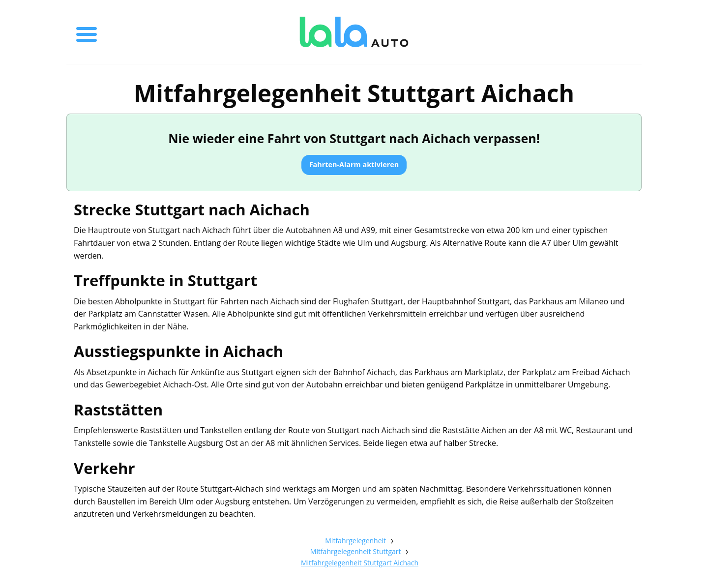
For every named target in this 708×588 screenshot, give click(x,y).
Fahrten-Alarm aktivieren (354, 164)
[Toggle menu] (87, 32)
